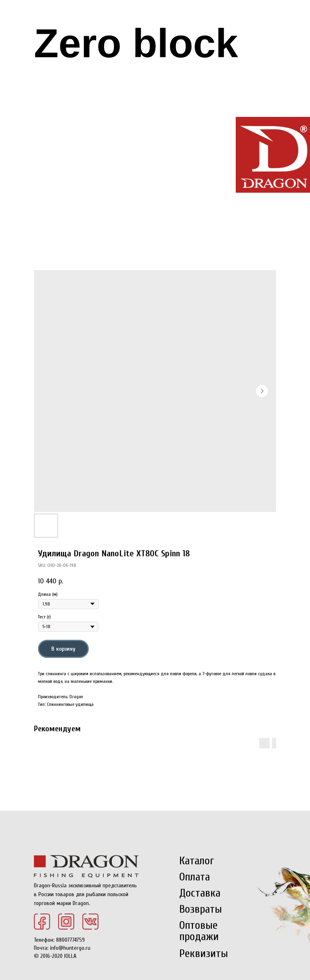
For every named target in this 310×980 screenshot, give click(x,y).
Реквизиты (204, 953)
